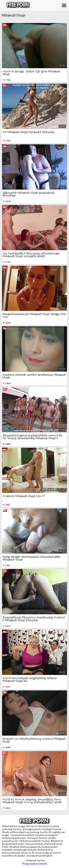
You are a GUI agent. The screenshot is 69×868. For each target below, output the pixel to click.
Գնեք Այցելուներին (35, 864)
